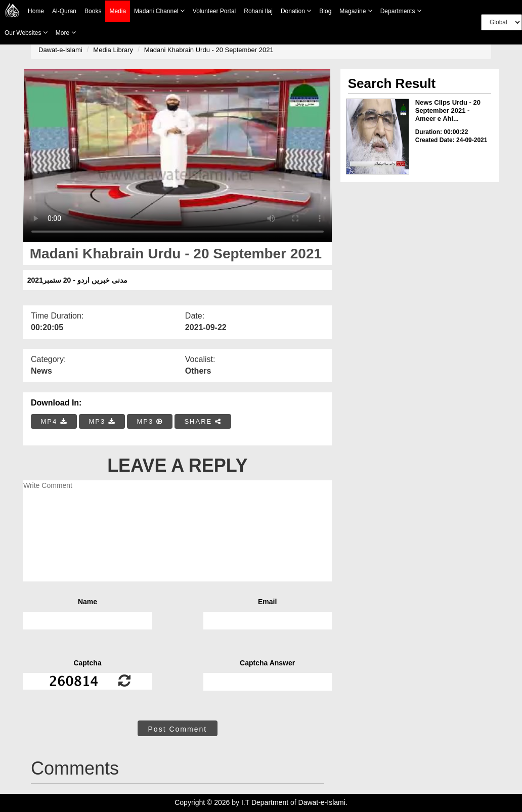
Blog (325, 11)
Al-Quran (64, 11)
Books (93, 11)
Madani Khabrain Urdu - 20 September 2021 (209, 50)
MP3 (102, 421)
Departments (401, 11)
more (66, 33)
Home (36, 11)
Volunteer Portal (214, 11)
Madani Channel (159, 11)
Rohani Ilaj (258, 11)
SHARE (203, 421)
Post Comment (178, 729)
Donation (296, 11)
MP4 (54, 421)
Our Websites (26, 33)
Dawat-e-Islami (60, 50)
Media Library (113, 50)
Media (118, 11)
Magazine (356, 11)
